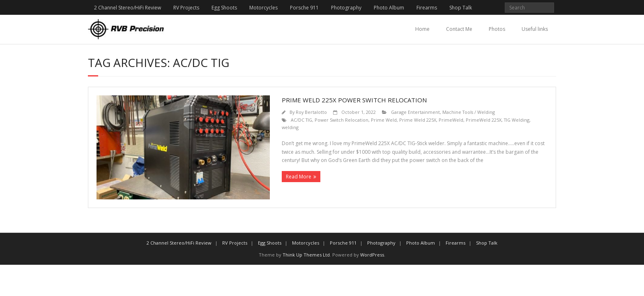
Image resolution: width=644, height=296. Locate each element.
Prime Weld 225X (418, 120)
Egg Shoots (224, 8)
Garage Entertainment (415, 112)
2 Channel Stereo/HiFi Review (128, 8)
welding (290, 127)
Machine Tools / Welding (469, 112)
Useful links (535, 29)
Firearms (427, 8)
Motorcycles (263, 8)
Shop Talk (461, 8)
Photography (346, 8)
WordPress (372, 255)
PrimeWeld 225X (484, 120)
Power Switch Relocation (342, 120)
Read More (299, 177)
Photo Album (389, 8)
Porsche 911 (304, 8)
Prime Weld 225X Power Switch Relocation (354, 100)
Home (422, 29)
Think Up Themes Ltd (306, 255)
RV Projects (186, 8)
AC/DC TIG (301, 120)
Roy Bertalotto (311, 112)
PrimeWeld (451, 120)
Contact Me (459, 29)
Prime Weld (384, 120)
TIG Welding (517, 120)
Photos (497, 29)
